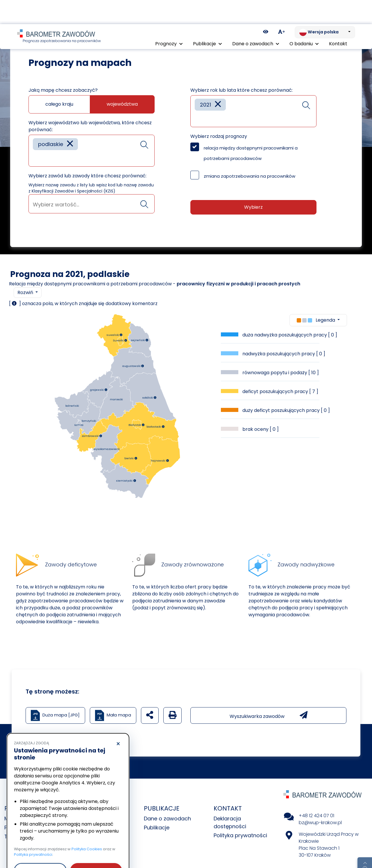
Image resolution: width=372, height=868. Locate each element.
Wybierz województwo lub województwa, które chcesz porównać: (90, 126)
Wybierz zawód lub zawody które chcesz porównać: (87, 176)
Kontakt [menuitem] (338, 20)
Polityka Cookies (87, 825)
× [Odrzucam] (118, 720)
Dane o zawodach (167, 819)
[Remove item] (70, 144)
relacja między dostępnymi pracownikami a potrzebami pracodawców (251, 153)
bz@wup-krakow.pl (320, 823)
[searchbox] (35, 158)
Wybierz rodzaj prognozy (219, 136)
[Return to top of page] (365, 843)
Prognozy (41, 32)
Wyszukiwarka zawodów (269, 715)
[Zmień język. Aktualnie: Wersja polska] (325, 8)
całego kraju (59, 104)
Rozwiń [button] (26, 292)
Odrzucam (40, 846)
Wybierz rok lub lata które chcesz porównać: (242, 90)
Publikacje (157, 828)
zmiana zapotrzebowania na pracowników (250, 176)
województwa (122, 104)
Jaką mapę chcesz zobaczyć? (63, 90)
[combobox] (92, 151)
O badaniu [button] (304, 20)
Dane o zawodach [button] (256, 20)
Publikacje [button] (207, 20)
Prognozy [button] (169, 20)
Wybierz (253, 207)
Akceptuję (96, 846)
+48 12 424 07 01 (316, 816)
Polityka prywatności (240, 835)
